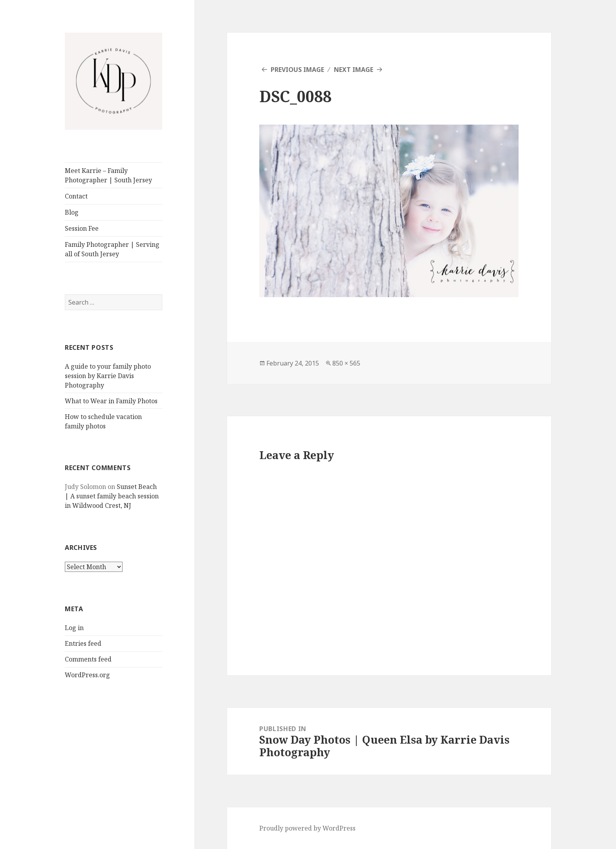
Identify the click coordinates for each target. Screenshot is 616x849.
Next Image (354, 70)
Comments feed (88, 659)
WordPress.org (87, 675)
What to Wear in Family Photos (111, 401)
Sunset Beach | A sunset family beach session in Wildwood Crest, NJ (112, 496)
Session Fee (82, 228)
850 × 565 (346, 363)
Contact (76, 196)
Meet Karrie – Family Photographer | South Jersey (108, 175)
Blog (72, 212)
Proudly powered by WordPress (307, 828)
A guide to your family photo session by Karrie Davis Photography (108, 376)
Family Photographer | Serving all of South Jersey (112, 249)
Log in (74, 628)
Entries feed (83, 643)
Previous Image (297, 70)
